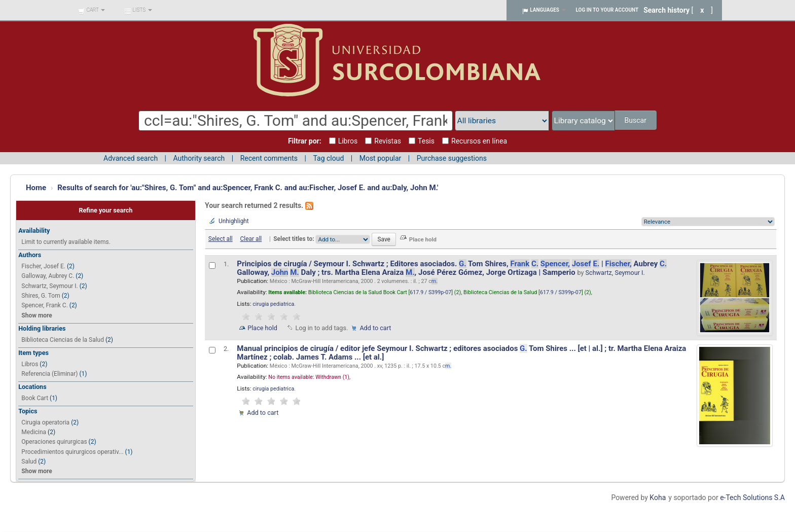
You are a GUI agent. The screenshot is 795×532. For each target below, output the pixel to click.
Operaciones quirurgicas (54, 442)
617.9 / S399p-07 (430, 292)
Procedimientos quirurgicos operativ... (72, 452)
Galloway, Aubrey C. (48, 276)
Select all (221, 239)
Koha (658, 498)
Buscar (636, 120)
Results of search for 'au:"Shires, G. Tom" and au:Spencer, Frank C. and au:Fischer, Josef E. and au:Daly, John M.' (248, 188)
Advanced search (131, 158)
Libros (30, 364)
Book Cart (35, 398)
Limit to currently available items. (66, 242)
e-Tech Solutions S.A (752, 498)
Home (36, 188)
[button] (92, 10)
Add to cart (375, 328)
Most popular (381, 158)
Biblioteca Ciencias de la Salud (63, 340)
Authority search (199, 158)
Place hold (262, 328)
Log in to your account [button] (607, 10)
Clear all (251, 239)
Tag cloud (328, 158)
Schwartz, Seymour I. (49, 286)
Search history (666, 10)
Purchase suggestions (452, 158)
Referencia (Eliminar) (49, 374)
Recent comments (269, 158)
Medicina (34, 432)
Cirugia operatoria (45, 422)
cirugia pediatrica (273, 304)
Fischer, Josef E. (43, 266)
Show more (37, 315)
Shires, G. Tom (41, 296)
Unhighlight (234, 221)
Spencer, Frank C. (44, 305)
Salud (29, 462)
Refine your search (105, 210)
